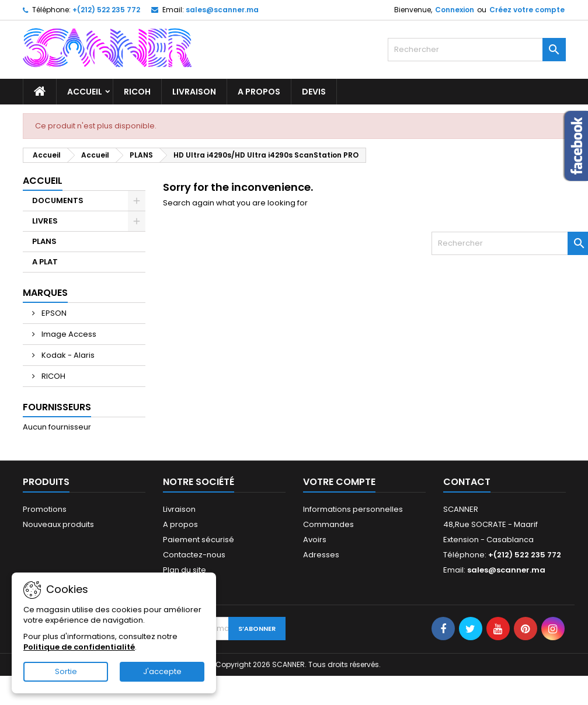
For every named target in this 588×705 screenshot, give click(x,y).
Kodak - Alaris (67, 355)
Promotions (45, 509)
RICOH (137, 92)
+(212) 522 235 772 (106, 10)
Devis (314, 92)
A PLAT (45, 262)
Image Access (68, 334)
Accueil (85, 92)
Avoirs (315, 540)
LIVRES (45, 221)
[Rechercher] (477, 50)
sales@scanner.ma (222, 10)
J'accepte (162, 671)
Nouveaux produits (58, 524)
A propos (259, 92)
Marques (45, 293)
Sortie (66, 671)
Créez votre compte (527, 10)
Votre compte (339, 482)
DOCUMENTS (58, 200)
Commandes (328, 524)
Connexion (455, 10)
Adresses (321, 555)
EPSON (53, 313)
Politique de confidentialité (79, 647)
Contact (467, 482)
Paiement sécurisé (199, 540)
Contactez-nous (194, 555)
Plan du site (185, 570)
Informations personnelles (353, 509)
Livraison (194, 92)
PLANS (44, 241)
